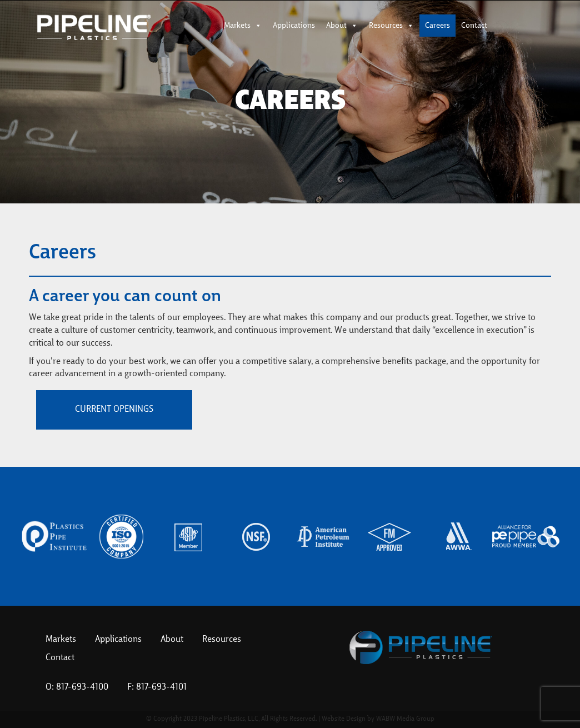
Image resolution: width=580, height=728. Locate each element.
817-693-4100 (82, 687)
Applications (294, 26)
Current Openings (114, 410)
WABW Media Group (405, 719)
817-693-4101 (161, 687)
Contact (474, 26)
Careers (437, 26)
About (342, 26)
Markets (243, 26)
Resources (391, 26)
